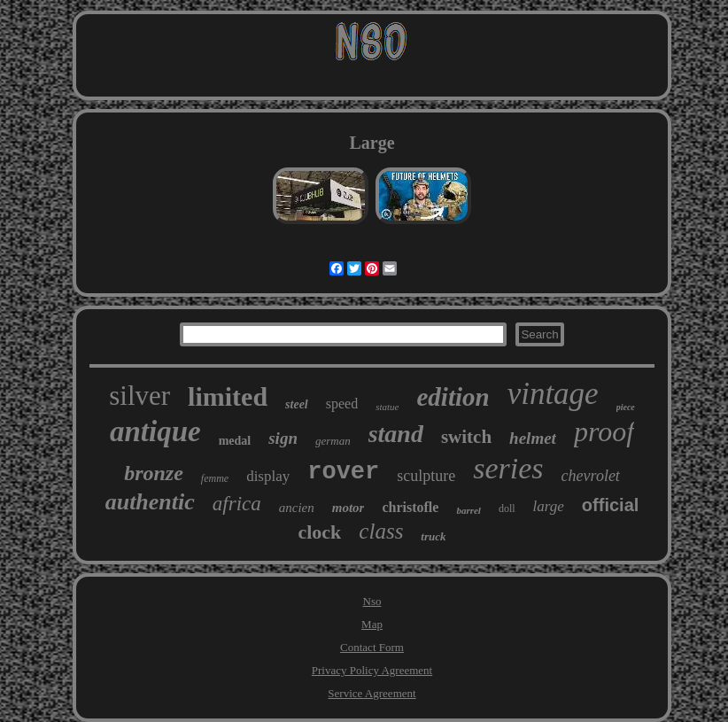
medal (235, 441)
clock (319, 532)
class (381, 531)
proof (604, 431)
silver (139, 396)
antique (155, 431)
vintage (553, 394)
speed (342, 404)
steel (297, 404)
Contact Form (372, 647)
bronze (154, 473)
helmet (533, 438)
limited (228, 396)
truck (433, 536)
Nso (372, 601)
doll (507, 509)
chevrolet (591, 476)
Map (372, 624)
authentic (150, 502)
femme (215, 478)
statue (387, 407)
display (268, 476)
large (549, 506)
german (333, 441)
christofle (410, 507)
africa (237, 504)
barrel (469, 510)
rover (343, 472)
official (610, 505)
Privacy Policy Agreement (372, 670)
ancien (297, 508)
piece (626, 407)
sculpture (426, 476)
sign (283, 438)
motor (349, 508)
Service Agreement (372, 693)
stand (396, 434)
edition (453, 397)
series (508, 468)
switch (466, 437)
